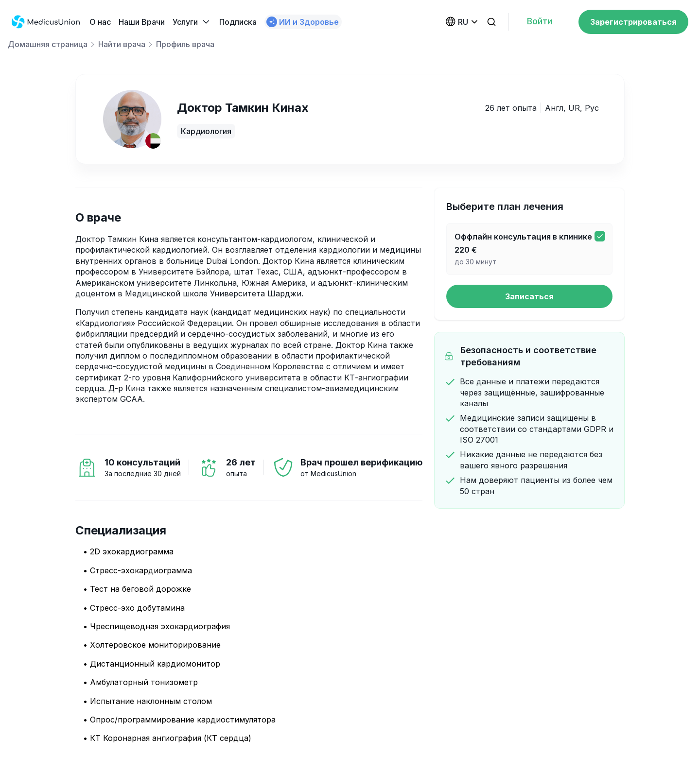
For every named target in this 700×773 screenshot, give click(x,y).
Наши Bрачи (142, 22)
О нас (100, 22)
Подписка (238, 22)
